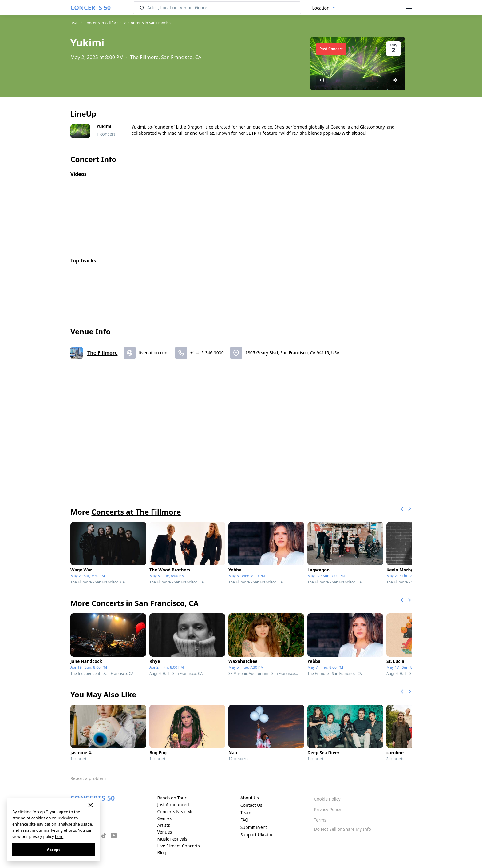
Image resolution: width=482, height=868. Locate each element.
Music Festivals (172, 839)
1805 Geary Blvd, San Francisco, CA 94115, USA (292, 353)
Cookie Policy (327, 799)
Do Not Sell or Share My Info (342, 829)
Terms (320, 820)
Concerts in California (103, 23)
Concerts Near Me (175, 812)
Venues (164, 832)
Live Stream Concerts (178, 846)
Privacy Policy (327, 809)
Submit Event (254, 827)
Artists (164, 825)
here (59, 836)
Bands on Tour (172, 798)
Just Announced (173, 804)
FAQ (245, 820)
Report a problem (88, 778)
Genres (164, 818)
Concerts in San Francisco (150, 23)
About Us (250, 798)
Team (246, 812)
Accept (53, 850)
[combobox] (324, 8)
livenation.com (154, 353)
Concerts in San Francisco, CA (145, 603)
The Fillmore (102, 353)
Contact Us (251, 805)
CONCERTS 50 (91, 8)
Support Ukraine (257, 835)
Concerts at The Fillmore (136, 512)
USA (74, 23)
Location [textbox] (321, 8)
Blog (162, 852)
